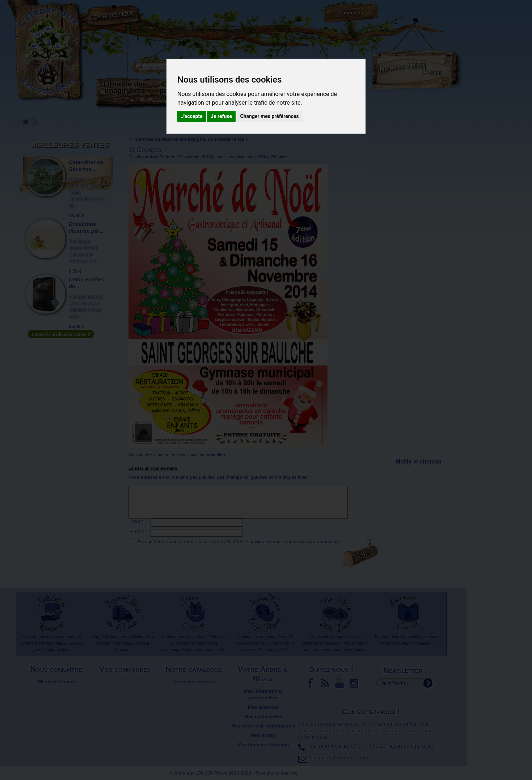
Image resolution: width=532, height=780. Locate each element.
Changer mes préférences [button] (270, 116)
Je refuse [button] (221, 116)
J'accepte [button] (192, 116)
